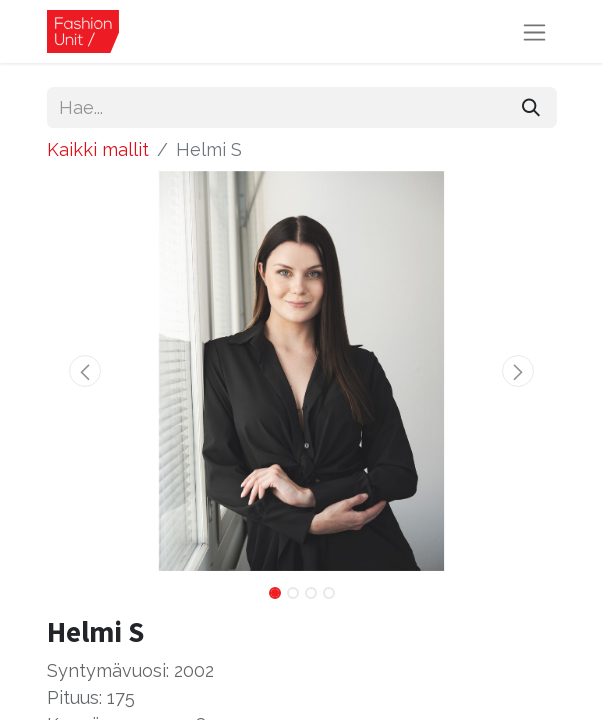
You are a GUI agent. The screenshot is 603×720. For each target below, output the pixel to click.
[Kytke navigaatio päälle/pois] (534, 31)
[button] (85, 371)
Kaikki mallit (98, 149)
